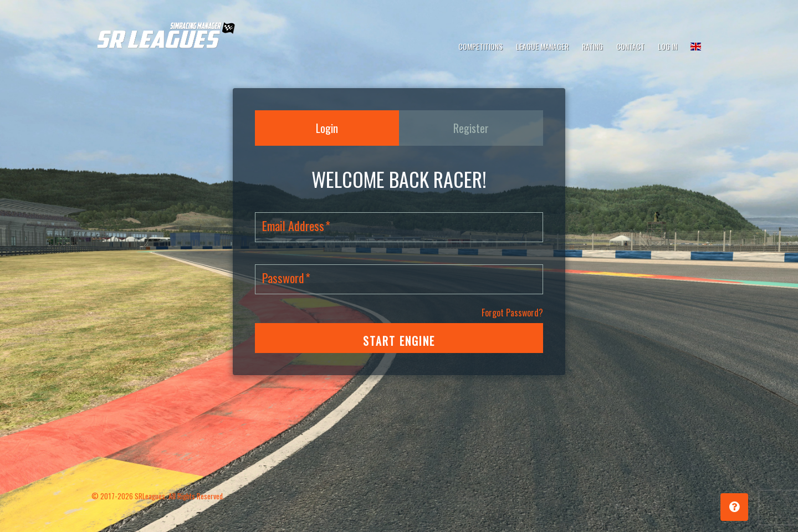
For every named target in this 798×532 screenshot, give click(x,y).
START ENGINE (399, 341)
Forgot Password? (512, 313)
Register (471, 128)
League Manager (542, 46)
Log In (667, 46)
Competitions (480, 46)
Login (327, 128)
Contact (630, 46)
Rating (592, 46)
